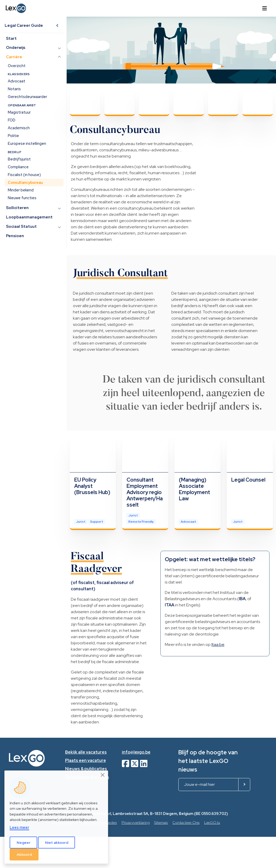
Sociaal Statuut (22, 226)
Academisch (19, 128)
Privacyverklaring (136, 822)
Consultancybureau (25, 182)
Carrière (14, 57)
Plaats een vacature (86, 760)
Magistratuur (19, 112)
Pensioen (15, 236)
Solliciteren (18, 208)
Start (12, 38)
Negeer (24, 843)
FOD (12, 120)
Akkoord (24, 854)
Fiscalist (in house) (24, 175)
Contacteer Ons (186, 822)
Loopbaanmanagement (30, 217)
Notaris (14, 89)
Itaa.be (218, 644)
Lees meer (19, 827)
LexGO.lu (212, 822)
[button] (58, 26)
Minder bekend (21, 190)
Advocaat (17, 81)
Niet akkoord (57, 843)
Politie (13, 136)
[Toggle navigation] (265, 8)
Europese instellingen (27, 144)
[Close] (103, 775)
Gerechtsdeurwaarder (27, 97)
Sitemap (161, 822)
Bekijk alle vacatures (86, 752)
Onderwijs (16, 48)
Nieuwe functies (22, 198)
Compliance (18, 167)
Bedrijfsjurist (19, 159)
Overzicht (17, 66)
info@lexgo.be (136, 752)
